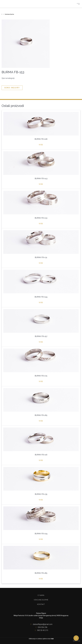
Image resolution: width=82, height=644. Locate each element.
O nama (41, 595)
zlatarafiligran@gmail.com (41, 624)
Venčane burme (41, 600)
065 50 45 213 (41, 630)
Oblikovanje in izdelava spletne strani (41, 639)
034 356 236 (41, 627)
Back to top (77, 641)
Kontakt (41, 604)
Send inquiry (12, 88)
